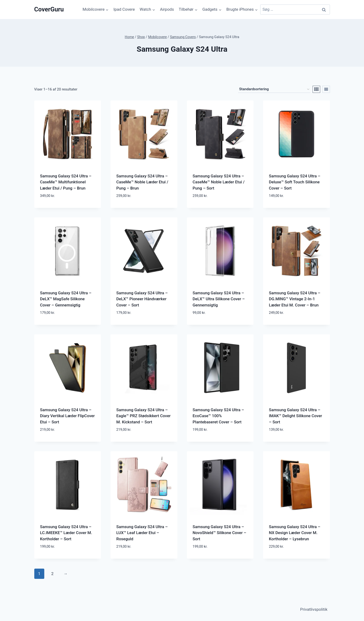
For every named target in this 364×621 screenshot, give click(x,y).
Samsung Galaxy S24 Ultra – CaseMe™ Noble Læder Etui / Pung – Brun (142, 182)
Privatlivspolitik (314, 609)
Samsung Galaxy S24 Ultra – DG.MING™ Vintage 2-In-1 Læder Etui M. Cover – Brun (295, 299)
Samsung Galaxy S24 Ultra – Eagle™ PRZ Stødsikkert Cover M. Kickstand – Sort (144, 416)
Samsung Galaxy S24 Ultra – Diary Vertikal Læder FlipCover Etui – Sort (67, 416)
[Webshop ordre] (274, 89)
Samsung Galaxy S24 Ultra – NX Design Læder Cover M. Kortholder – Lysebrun (295, 533)
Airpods (167, 9)
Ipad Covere (124, 9)
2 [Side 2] (52, 574)
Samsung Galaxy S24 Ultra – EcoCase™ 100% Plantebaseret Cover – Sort (218, 416)
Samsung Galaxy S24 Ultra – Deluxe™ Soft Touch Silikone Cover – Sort (295, 182)
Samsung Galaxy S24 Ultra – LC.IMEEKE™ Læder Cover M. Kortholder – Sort (66, 533)
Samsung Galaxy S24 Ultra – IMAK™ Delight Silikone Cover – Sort (296, 416)
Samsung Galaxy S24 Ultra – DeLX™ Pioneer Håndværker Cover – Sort (142, 299)
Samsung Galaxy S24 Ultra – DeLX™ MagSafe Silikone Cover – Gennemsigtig (66, 299)
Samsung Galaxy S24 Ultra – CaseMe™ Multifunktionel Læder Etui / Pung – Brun (66, 182)
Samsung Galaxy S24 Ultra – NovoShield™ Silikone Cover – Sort (219, 533)
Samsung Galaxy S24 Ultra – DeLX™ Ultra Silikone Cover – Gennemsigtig (219, 299)
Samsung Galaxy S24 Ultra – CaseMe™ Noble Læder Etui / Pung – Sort (219, 182)
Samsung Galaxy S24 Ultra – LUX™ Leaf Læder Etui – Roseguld (142, 533)
